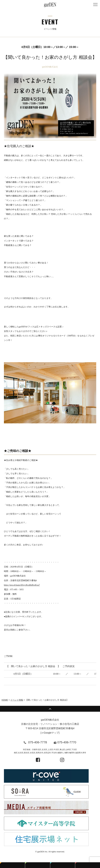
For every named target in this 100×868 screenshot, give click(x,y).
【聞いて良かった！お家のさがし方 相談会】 (50, 57)
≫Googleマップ (50, 733)
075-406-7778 (38, 742)
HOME (5, 700)
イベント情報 (17, 700)
